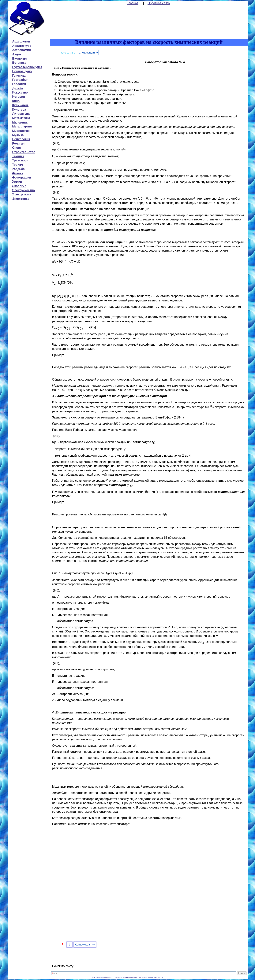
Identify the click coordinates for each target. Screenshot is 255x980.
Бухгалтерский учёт (27, 67)
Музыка (18, 135)
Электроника (22, 194)
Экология (19, 186)
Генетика (19, 76)
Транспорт (20, 160)
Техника (18, 156)
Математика (21, 118)
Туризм (18, 165)
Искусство (20, 92)
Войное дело (22, 71)
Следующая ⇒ (88, 52)
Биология (19, 59)
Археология (21, 41)
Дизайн (18, 88)
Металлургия (22, 126)
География (20, 80)
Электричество (23, 190)
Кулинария (20, 105)
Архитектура (22, 46)
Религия (18, 144)
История (19, 97)
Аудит (17, 54)
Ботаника (19, 63)
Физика (18, 173)
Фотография (22, 177)
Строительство (24, 152)
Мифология (21, 131)
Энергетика (21, 199)
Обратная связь (159, 3)
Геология (19, 84)
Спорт (17, 148)
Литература (21, 114)
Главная (133, 3)
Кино (16, 101)
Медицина (20, 122)
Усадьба (18, 169)
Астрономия (21, 50)
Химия (17, 182)
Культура (19, 110)
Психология (21, 139)
